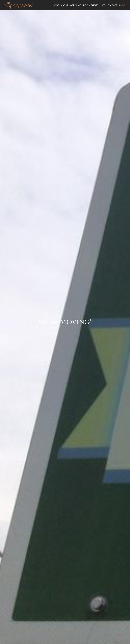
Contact (112, 5)
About (65, 5)
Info (103, 5)
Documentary (91, 5)
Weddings (76, 5)
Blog (122, 5)
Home (56, 5)
